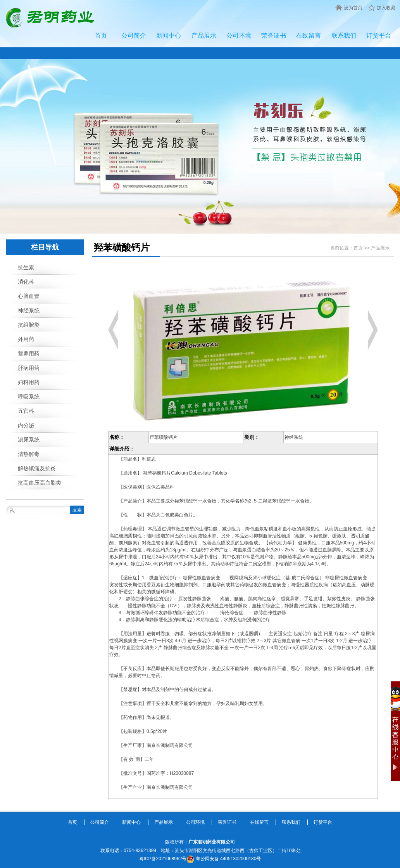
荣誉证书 (274, 36)
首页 (101, 36)
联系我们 (344, 36)
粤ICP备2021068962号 (163, 859)
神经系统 (29, 310)
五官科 (26, 411)
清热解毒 (29, 454)
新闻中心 (169, 36)
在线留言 (309, 36)
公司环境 (239, 36)
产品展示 (204, 36)
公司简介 (134, 36)
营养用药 (29, 353)
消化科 (26, 282)
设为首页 (353, 8)
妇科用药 (29, 382)
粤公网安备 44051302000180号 (224, 859)
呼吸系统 (29, 397)
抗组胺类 (29, 325)
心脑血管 (29, 296)
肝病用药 (29, 368)
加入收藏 (386, 8)
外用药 (26, 339)
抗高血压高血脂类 (40, 483)
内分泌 (26, 425)
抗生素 (26, 267)
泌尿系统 (29, 440)
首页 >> (362, 248)
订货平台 (379, 36)
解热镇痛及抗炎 (37, 468)
